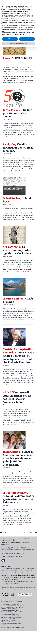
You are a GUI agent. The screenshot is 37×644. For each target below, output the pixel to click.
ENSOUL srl (5, 557)
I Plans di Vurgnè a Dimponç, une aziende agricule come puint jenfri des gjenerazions (18, 458)
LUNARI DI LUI (17, 58)
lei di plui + (25, 83)
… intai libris (17, 200)
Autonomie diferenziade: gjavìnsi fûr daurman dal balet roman (18, 498)
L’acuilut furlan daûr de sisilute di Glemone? (18, 148)
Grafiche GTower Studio (16, 557)
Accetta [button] (27, 636)
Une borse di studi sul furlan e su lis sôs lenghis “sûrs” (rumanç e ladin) (17, 397)
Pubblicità (17, 542)
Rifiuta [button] (10, 636)
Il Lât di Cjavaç (18, 300)
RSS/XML (10, 542)
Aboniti (7, 15)
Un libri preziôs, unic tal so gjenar (18, 113)
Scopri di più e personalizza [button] (18, 640)
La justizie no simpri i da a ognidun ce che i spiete (17, 250)
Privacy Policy (25, 542)
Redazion (4, 542)
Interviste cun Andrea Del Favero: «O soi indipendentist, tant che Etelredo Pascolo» (18, 356)
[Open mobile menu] (34, 15)
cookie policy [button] (26, 609)
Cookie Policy (5, 545)
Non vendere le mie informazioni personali (23, 619)
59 (31, 533)
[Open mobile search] (29, 15)
